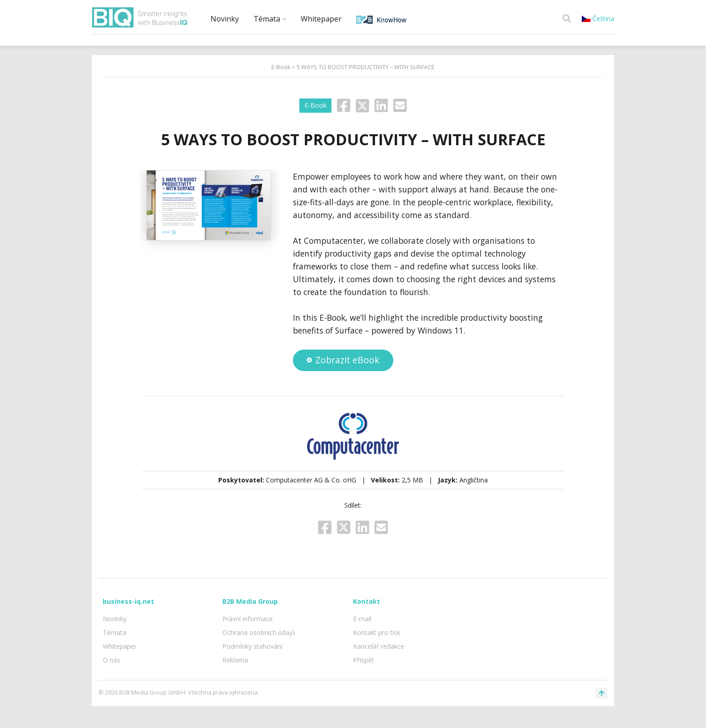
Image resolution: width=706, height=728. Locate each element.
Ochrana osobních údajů (259, 632)
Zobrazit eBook (343, 360)
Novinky (225, 19)
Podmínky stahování (252, 646)
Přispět (364, 660)
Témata (270, 19)
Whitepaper (321, 19)
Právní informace (248, 619)
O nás (111, 660)
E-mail (362, 619)
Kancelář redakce (379, 646)
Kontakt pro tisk (377, 632)
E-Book (281, 67)
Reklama (235, 660)
